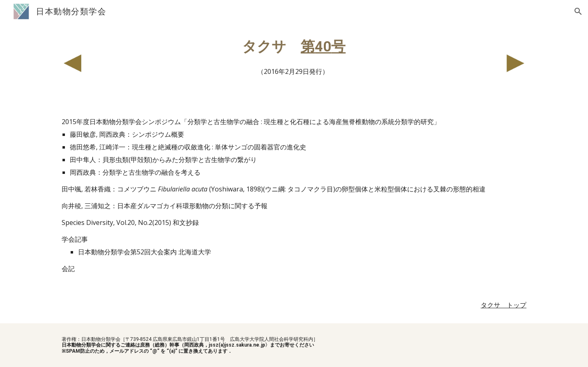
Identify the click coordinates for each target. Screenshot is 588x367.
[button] (578, 11)
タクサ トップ (503, 305)
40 (323, 47)
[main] (294, 58)
